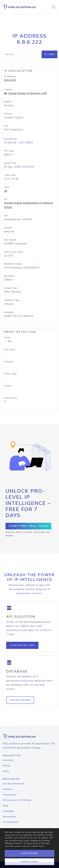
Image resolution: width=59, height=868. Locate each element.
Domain (8, 228)
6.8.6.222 (10, 80)
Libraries (7, 789)
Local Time (10, 163)
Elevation (9, 276)
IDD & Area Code (13, 252)
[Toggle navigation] (54, 7)
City (6, 126)
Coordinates (11, 139)
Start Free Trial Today (28, 526)
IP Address (10, 76)
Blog (5, 806)
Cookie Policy (38, 846)
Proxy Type (10, 374)
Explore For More (20, 700)
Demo (6, 771)
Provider (9, 362)
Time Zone (10, 175)
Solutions (8, 760)
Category (9, 312)
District (8, 114)
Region (8, 102)
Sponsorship (9, 817)
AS (6, 199)
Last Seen (10, 350)
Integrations (9, 795)
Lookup (49, 54)
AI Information (11, 822)
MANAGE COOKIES (30, 862)
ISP (6, 216)
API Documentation (14, 784)
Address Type (12, 300)
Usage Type (11, 288)
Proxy (7, 338)
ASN (7, 187)
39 (6, 191)
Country (8, 90)
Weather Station (13, 264)
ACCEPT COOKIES (30, 853)
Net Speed (10, 240)
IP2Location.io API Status (17, 800)
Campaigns (9, 811)
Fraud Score (10, 398)
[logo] (29, 736)
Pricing (6, 766)
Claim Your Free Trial (22, 645)
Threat (8, 386)
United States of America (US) (27, 93)
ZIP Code (9, 151)
